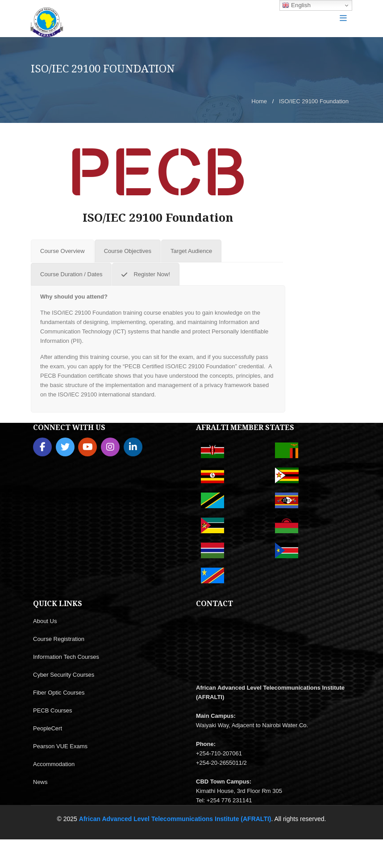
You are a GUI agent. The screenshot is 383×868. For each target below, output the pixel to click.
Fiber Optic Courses (59, 693)
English (296, 5)
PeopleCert (48, 728)
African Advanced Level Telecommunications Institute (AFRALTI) (175, 819)
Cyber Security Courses (64, 675)
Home (259, 101)
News (40, 782)
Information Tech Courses (66, 657)
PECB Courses (52, 710)
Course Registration (59, 639)
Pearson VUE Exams (60, 746)
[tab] (62, 251)
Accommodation (54, 764)
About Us (45, 621)
